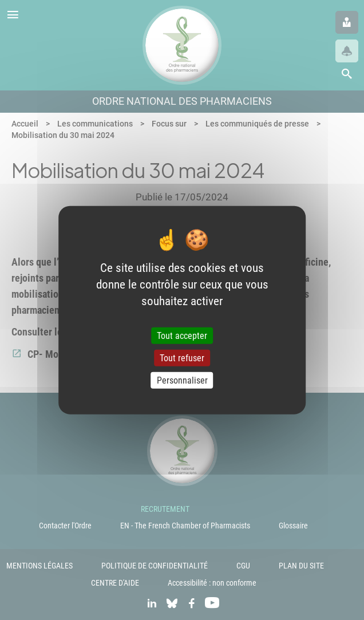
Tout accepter (182, 335)
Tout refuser (182, 358)
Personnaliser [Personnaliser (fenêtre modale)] (182, 380)
